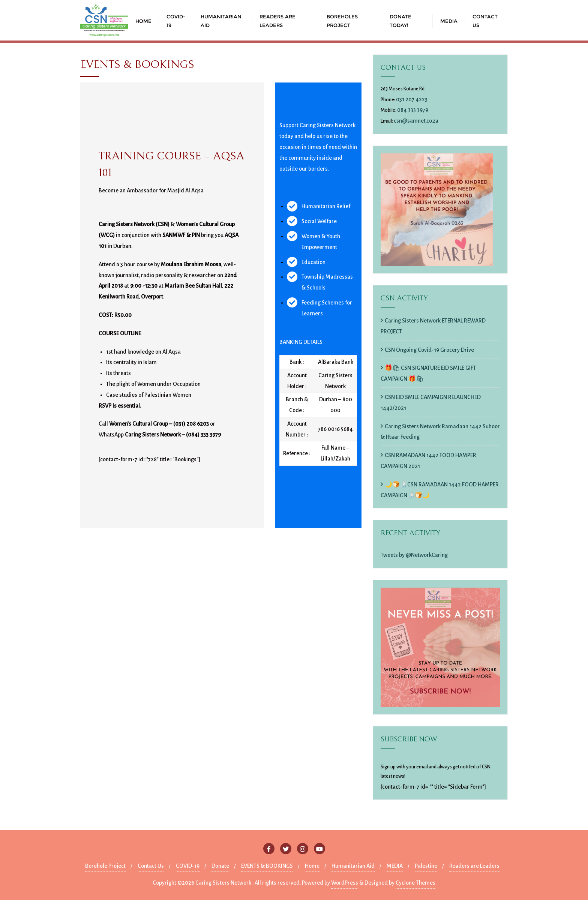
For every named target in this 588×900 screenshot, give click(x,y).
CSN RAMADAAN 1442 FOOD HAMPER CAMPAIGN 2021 (428, 461)
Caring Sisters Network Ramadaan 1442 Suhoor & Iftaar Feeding (440, 432)
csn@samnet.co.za (416, 121)
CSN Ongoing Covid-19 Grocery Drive (429, 350)
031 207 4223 (412, 99)
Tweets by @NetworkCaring (414, 555)
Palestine (426, 866)
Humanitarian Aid (353, 866)
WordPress (345, 883)
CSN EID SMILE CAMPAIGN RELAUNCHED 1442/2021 (431, 403)
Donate (220, 866)
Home (312, 866)
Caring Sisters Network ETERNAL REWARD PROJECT (433, 326)
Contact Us (151, 866)
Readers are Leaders (474, 866)
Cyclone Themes (415, 883)
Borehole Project (105, 866)
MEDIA (395, 866)
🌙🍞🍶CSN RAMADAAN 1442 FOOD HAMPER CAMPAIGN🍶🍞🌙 (440, 490)
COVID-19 (188, 866)
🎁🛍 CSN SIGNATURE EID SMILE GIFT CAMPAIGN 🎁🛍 (428, 373)
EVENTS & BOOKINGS (267, 866)
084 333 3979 (413, 110)
